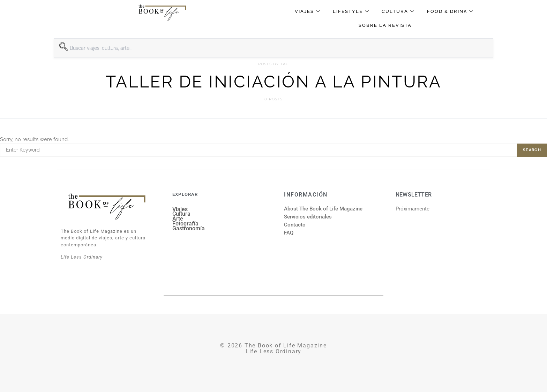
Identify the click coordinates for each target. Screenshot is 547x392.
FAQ (289, 233)
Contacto (295, 225)
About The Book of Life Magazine (323, 209)
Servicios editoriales (308, 217)
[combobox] (273, 48)
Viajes (309, 11)
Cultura (399, 11)
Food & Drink (451, 11)
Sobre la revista (385, 25)
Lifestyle (352, 11)
